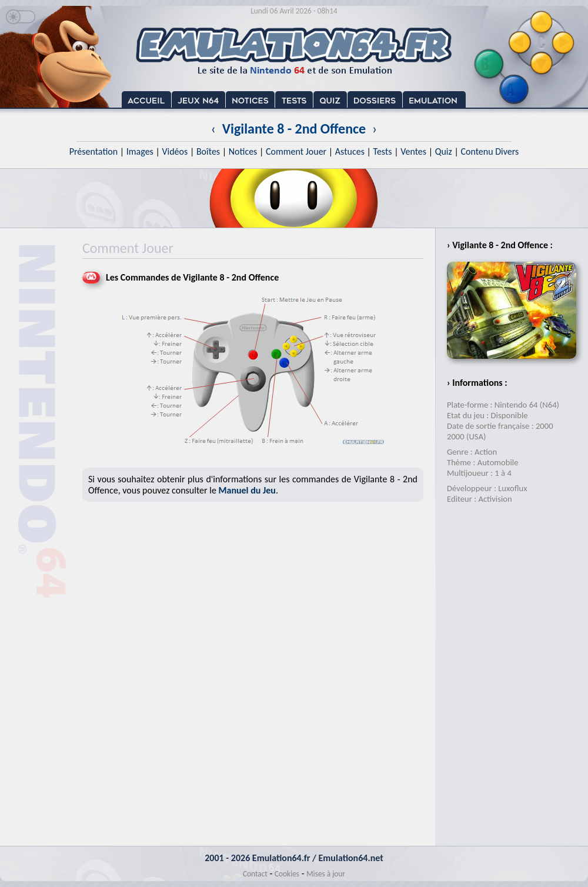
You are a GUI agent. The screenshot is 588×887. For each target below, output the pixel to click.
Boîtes (208, 151)
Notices (243, 151)
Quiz (444, 151)
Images (140, 151)
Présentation (94, 151)
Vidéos (175, 151)
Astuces (350, 151)
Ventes (413, 151)
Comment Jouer (296, 151)
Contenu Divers (490, 151)
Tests (383, 151)
